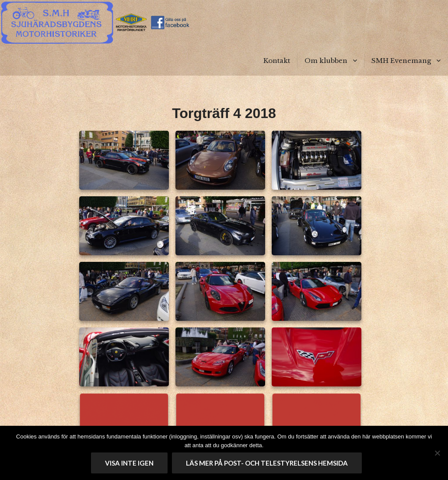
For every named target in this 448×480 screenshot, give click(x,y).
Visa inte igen (129, 463)
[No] (437, 453)
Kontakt (277, 61)
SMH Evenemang (401, 61)
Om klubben (326, 61)
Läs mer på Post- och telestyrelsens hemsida (267, 463)
